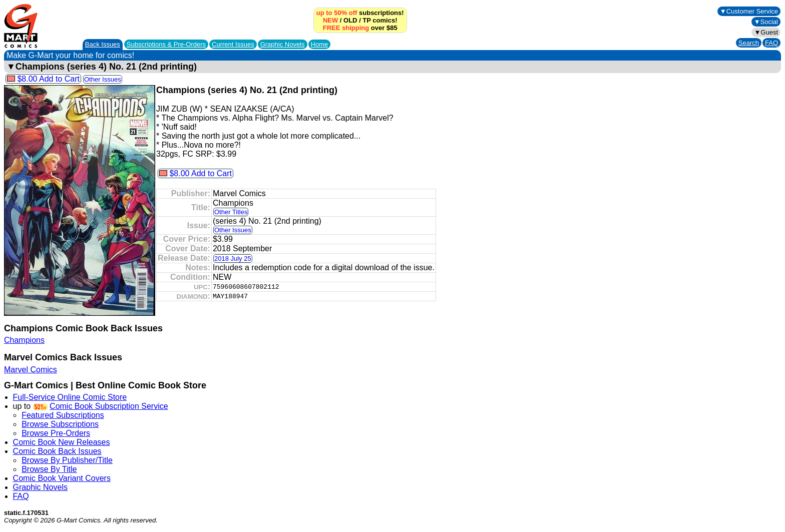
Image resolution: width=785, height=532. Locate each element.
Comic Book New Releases (62, 442)
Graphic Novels (283, 44)
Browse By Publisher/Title (67, 460)
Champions (24, 340)
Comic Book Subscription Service (109, 406)
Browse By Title (49, 469)
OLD (350, 20)
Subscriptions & (166, 44)
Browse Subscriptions (60, 424)
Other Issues (103, 79)
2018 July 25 (233, 258)
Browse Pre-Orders (56, 433)
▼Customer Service (749, 11)
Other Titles (231, 212)
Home (320, 44)
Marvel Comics (31, 370)
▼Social (766, 22)
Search (749, 43)
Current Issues (233, 44)
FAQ (771, 43)
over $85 (360, 28)
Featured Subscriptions (63, 415)
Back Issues (103, 44)
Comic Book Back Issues (57, 451)
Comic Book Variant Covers (62, 478)
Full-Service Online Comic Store (70, 397)
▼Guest (766, 32)
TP (366, 20)
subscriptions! (360, 13)
